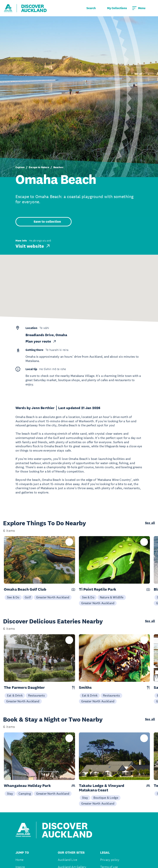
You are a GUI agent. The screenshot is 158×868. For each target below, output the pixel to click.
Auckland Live (67, 860)
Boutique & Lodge (106, 798)
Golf (28, 597)
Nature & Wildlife (112, 597)
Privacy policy (110, 860)
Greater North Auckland (53, 597)
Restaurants (37, 695)
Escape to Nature (39, 167)
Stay (10, 794)
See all (150, 523)
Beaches (58, 167)
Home (20, 860)
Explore (20, 167)
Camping (25, 794)
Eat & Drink (15, 695)
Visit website (33, 246)
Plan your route (41, 341)
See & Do (13, 597)
